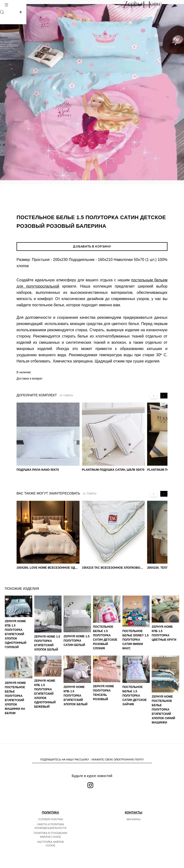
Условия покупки (51, 819)
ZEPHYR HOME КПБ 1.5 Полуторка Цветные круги (164, 633)
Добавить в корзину (92, 246)
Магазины (133, 819)
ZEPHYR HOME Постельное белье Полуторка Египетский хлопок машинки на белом (15, 698)
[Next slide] (164, 396)
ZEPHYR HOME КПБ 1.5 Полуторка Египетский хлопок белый (75, 696)
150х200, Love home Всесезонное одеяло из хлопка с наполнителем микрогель (48, 568)
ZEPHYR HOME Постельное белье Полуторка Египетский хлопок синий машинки (163, 710)
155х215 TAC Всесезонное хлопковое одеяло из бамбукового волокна (113, 568)
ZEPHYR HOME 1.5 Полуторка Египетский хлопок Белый (47, 643)
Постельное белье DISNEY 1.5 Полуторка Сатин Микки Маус (136, 640)
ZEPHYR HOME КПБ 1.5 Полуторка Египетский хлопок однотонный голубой (16, 634)
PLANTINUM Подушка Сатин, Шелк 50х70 (113, 470)
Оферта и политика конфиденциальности (51, 826)
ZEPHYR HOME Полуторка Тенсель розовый (103, 693)
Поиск (2, 12)
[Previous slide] (154, 396)
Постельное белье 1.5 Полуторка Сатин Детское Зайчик (135, 696)
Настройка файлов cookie (50, 844)
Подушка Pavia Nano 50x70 (38, 470)
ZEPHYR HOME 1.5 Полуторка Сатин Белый (76, 641)
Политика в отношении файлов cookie (51, 835)
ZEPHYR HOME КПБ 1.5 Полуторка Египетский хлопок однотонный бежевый (45, 694)
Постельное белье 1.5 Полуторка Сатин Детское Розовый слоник (105, 638)
